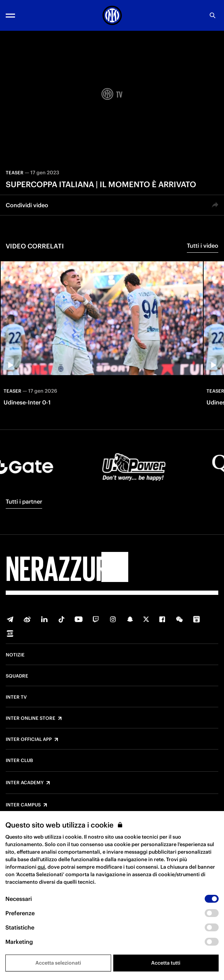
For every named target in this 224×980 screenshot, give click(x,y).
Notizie (15, 655)
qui (41, 867)
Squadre (17, 676)
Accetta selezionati (58, 963)
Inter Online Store (31, 718)
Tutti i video (203, 246)
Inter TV (16, 697)
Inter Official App (29, 739)
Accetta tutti (166, 963)
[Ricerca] (213, 15)
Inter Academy (25, 783)
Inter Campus (23, 805)
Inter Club (19, 761)
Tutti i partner (24, 501)
